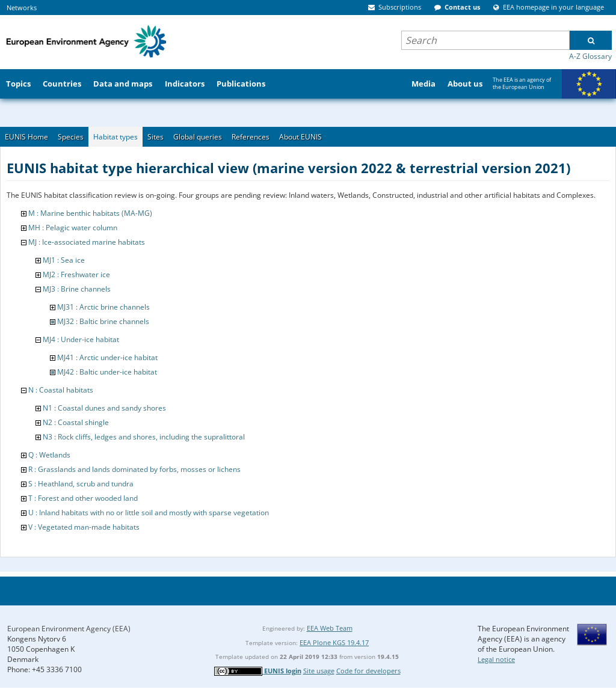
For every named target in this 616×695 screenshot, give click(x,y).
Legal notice (496, 659)
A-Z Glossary (590, 56)
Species (71, 137)
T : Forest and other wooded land (83, 498)
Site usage (319, 671)
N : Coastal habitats (61, 390)
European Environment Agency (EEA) (69, 629)
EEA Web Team (330, 628)
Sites (156, 137)
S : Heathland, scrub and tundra (81, 484)
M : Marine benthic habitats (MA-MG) (90, 213)
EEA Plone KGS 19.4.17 (334, 642)
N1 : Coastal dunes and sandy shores (104, 408)
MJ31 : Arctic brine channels (103, 307)
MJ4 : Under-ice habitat (81, 339)
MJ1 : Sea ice (64, 260)
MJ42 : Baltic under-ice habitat (107, 372)
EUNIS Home (26, 137)
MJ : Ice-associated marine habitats (87, 242)
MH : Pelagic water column (73, 228)
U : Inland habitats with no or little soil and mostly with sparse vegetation (149, 513)
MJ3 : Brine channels (77, 289)
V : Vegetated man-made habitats (84, 527)
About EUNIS (300, 137)
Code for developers (368, 671)
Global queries (198, 137)
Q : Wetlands (49, 455)
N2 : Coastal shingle (76, 422)
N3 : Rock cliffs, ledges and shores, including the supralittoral (144, 437)
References (251, 137)
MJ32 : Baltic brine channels (103, 321)
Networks (22, 8)
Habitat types (115, 137)
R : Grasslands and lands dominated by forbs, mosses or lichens (134, 469)
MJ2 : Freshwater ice (76, 274)
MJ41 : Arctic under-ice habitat (107, 357)
